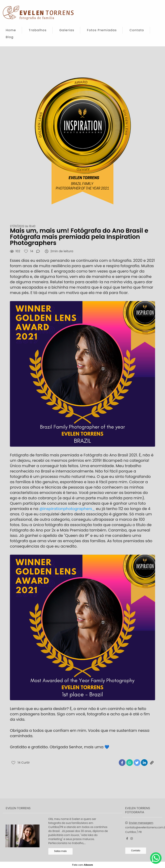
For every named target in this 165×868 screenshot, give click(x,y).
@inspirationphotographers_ (67, 509)
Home (11, 30)
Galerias (67, 30)
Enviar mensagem (141, 823)
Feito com (82, 865)
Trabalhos (38, 30)
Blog (10, 37)
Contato (137, 30)
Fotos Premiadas (102, 30)
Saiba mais (60, 851)
